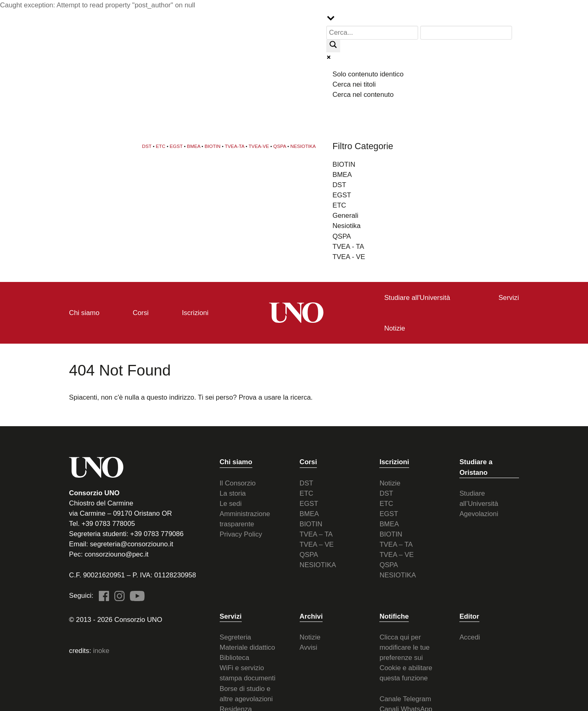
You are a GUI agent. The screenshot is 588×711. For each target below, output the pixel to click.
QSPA (280, 146)
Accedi (470, 637)
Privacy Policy (241, 534)
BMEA (194, 146)
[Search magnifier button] (333, 47)
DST (147, 146)
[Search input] (372, 33)
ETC (161, 146)
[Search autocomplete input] (466, 33)
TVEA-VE (259, 146)
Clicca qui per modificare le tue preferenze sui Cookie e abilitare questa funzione (406, 657)
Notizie (390, 483)
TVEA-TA (234, 146)
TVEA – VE (317, 544)
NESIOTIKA (303, 146)
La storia (233, 493)
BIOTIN (213, 146)
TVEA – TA (316, 534)
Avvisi (308, 647)
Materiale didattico (247, 647)
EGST (176, 146)
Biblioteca (235, 657)
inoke (101, 650)
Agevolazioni (479, 513)
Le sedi (231, 503)
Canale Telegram (405, 699)
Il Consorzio (238, 483)
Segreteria (235, 637)
